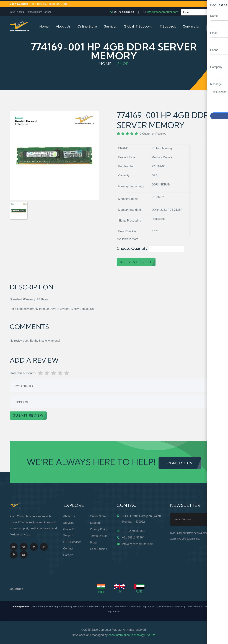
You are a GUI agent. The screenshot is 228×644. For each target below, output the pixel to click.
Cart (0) (213, 26)
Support (95, 523)
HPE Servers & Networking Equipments (93, 607)
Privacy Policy (99, 529)
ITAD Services (72, 542)
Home (44, 26)
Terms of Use (99, 536)
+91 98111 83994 (133, 537)
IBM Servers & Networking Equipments (135, 607)
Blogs (94, 542)
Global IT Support (138, 26)
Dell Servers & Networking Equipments (51, 607)
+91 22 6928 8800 (124, 12)
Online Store (87, 26)
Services (110, 26)
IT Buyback (167, 26)
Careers (68, 555)
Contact (68, 549)
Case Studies (98, 549)
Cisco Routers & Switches (170, 607)
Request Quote (222, 258)
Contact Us (191, 26)
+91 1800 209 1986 (55, 4)
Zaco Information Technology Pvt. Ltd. (132, 635)
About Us (63, 26)
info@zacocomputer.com (162, 12)
